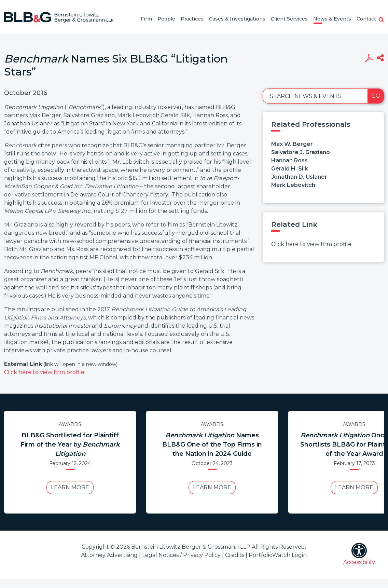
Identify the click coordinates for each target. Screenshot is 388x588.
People (166, 19)
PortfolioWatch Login (278, 555)
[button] (381, 20)
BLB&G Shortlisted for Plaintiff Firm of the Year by (70, 445)
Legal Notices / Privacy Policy (181, 555)
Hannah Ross (289, 160)
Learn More (70, 487)
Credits (235, 555)
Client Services (289, 19)
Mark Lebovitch (293, 185)
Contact (366, 19)
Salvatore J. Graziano (301, 152)
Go (376, 96)
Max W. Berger (292, 144)
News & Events (332, 19)
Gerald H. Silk (290, 169)
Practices (192, 19)
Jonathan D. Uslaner (299, 177)
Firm (146, 19)
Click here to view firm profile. (45, 372)
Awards (70, 424)
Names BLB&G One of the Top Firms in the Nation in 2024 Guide (212, 445)
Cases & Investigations (237, 19)
